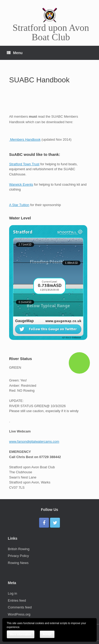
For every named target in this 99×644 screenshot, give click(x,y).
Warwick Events (21, 184)
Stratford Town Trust (24, 164)
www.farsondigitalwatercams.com (34, 441)
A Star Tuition (19, 205)
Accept (47, 634)
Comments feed (20, 607)
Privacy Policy (18, 556)
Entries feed (17, 600)
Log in (12, 593)
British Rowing (19, 549)
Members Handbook (25, 139)
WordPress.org (19, 614)
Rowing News (18, 563)
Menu (15, 53)
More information (21, 634)
